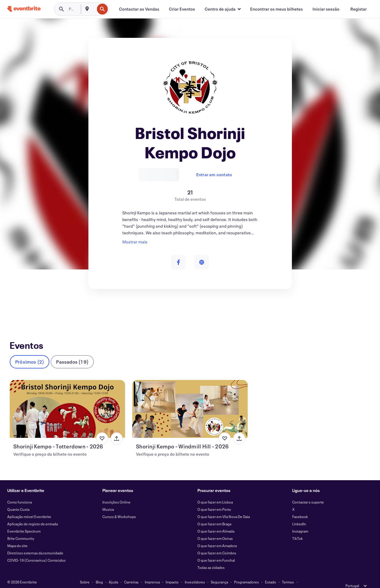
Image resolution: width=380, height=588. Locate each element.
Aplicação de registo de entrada (33, 514)
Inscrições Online (116, 492)
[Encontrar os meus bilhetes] (276, 9)
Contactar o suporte (308, 492)
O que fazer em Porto (214, 500)
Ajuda (113, 572)
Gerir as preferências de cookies (245, 580)
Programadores (246, 572)
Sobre (85, 572)
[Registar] (359, 9)
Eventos (17, 311)
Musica (108, 500)
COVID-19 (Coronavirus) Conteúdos (36, 550)
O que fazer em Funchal (216, 550)
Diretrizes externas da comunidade (35, 543)
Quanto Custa (18, 500)
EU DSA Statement (198, 580)
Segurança (219, 572)
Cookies (171, 580)
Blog (99, 572)
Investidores (195, 572)
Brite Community (21, 529)
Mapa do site (17, 536)
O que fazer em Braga (214, 514)
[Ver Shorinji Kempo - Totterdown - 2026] (67, 399)
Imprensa (152, 572)
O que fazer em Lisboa (215, 492)
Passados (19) (72, 352)
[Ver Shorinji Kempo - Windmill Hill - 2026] (190, 399)
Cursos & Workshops (119, 507)
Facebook (300, 507)
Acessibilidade (146, 580)
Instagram (300, 521)
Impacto (172, 572)
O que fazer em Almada (216, 521)
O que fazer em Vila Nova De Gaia (224, 507)
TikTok (297, 529)
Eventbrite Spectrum (24, 521)
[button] (223, 9)
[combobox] (94, 9)
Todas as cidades (211, 558)
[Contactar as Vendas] (139, 9)
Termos (288, 572)
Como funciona (20, 492)
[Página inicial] (24, 9)
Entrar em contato (214, 175)
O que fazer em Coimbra (217, 543)
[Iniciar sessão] (326, 9)
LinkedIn (299, 514)
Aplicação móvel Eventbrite (29, 507)
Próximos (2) (30, 352)
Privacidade (119, 580)
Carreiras (131, 572)
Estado (271, 572)
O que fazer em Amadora (217, 536)
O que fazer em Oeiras (215, 529)
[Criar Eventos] (182, 9)
